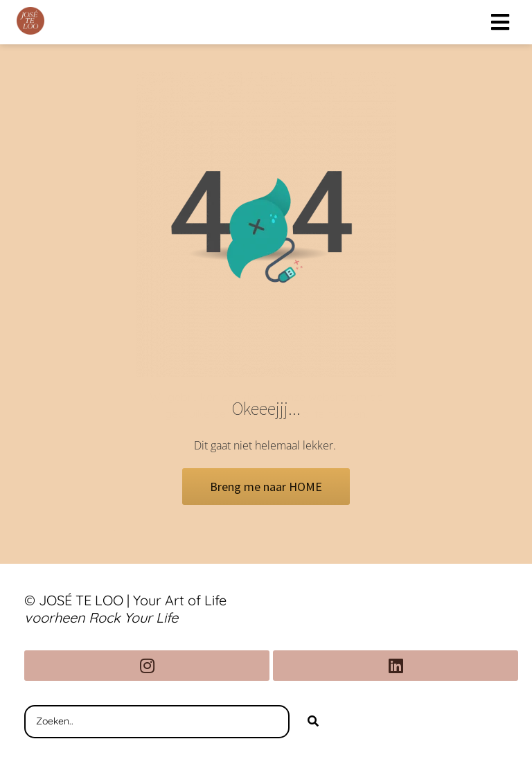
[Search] (313, 722)
